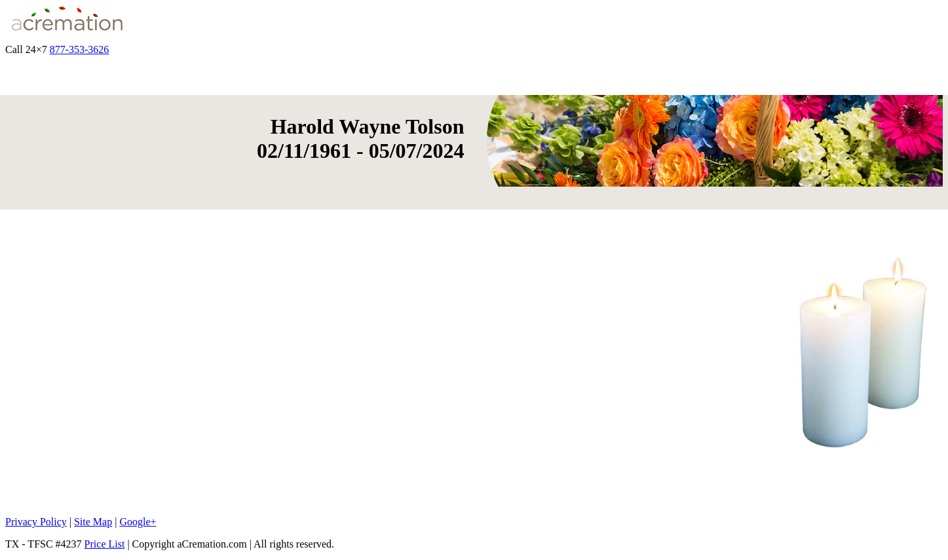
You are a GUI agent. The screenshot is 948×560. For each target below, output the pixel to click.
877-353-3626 (80, 49)
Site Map (93, 522)
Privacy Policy (36, 522)
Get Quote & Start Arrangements (180, 49)
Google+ (138, 522)
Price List (105, 544)
